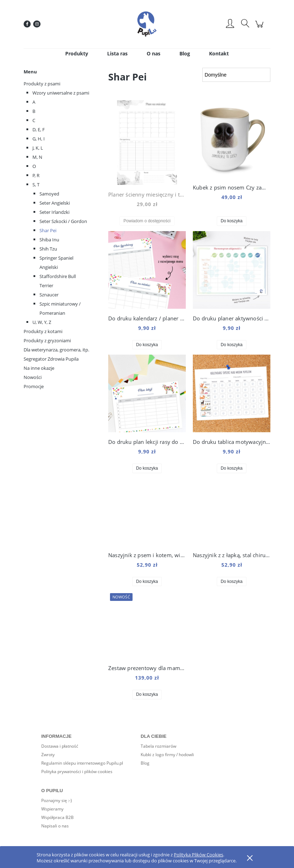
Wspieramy (52, 809)
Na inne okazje (39, 368)
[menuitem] (77, 53)
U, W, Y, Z (42, 322)
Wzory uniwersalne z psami (61, 93)
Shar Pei (48, 230)
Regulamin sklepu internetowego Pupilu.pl (82, 763)
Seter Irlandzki (54, 212)
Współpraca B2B (57, 817)
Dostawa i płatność (60, 746)
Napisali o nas (55, 826)
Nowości (33, 377)
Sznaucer (49, 295)
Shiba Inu (49, 240)
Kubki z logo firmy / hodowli (167, 755)
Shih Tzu (48, 249)
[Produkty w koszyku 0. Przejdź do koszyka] (260, 28)
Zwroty (48, 755)
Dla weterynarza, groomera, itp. (56, 350)
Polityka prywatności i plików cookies (77, 771)
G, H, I (39, 139)
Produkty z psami (42, 84)
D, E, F (39, 129)
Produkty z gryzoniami (47, 340)
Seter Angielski (55, 203)
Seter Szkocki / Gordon (63, 221)
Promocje (34, 386)
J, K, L (38, 148)
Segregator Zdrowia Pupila (51, 359)
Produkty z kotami (43, 331)
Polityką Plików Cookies (198, 855)
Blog (145, 763)
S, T (36, 185)
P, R (36, 175)
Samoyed (49, 194)
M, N (37, 157)
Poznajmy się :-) (57, 800)
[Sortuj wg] (236, 75)
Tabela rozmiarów (158, 746)
